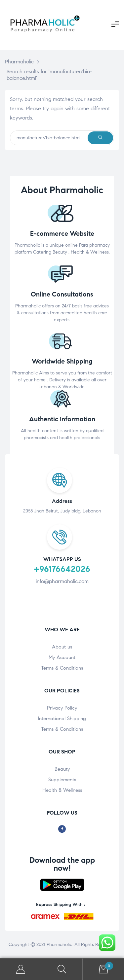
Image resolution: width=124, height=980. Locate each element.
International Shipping (62, 718)
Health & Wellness (62, 790)
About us (62, 647)
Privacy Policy (62, 708)
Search (62, 969)
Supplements (62, 780)
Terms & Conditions (62, 668)
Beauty (62, 769)
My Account (62, 657)
